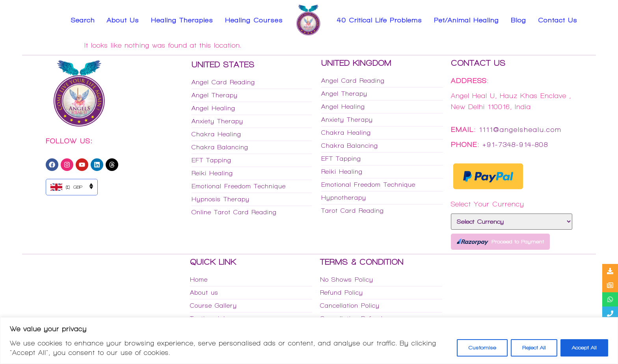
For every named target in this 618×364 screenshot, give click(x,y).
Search (83, 20)
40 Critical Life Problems (380, 20)
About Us (123, 20)
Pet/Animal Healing (466, 20)
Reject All (534, 348)
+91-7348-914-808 (515, 145)
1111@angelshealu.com (520, 130)
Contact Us (558, 20)
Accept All (584, 348)
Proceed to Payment (500, 242)
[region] (309, 341)
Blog (518, 20)
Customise (482, 348)
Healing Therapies (182, 20)
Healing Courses (254, 20)
